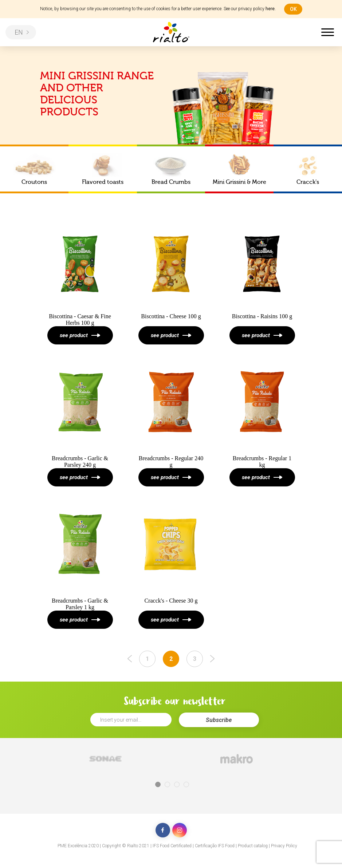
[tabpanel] (106, 759)
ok (293, 9)
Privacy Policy (284, 846)
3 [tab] (177, 784)
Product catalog (253, 846)
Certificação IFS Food (215, 846)
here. (271, 9)
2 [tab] (167, 784)
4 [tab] (186, 784)
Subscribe (219, 720)
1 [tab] (158, 784)
